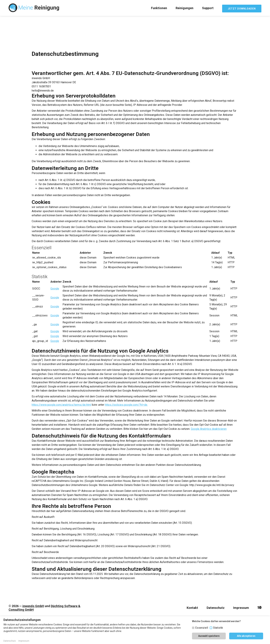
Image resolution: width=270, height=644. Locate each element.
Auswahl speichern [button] (209, 636)
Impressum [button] (24, 641)
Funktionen (159, 8)
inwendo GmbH (33, 606)
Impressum (241, 608)
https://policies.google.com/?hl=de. (126, 405)
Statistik (218, 628)
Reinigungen (185, 8)
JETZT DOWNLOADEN (242, 9)
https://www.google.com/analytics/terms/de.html (61, 405)
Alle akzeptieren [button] (246, 636)
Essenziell (202, 628)
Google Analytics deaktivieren (209, 429)
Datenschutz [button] (10, 641)
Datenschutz (216, 608)
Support (208, 8)
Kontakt (192, 608)
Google (55, 289)
